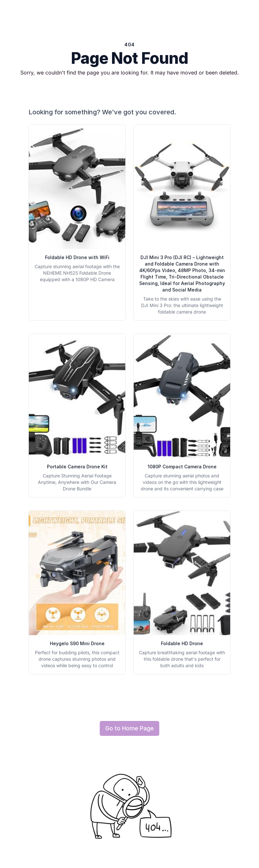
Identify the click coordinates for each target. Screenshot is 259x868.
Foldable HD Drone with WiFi (77, 257)
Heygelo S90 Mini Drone (77, 643)
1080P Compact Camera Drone (182, 467)
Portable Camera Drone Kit (77, 467)
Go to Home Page (129, 728)
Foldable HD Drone (182, 643)
